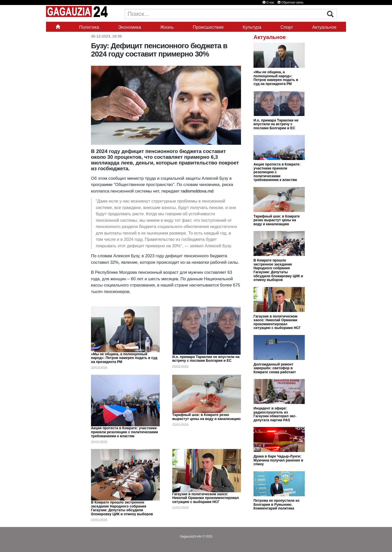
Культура (252, 27)
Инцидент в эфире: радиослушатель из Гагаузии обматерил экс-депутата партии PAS (275, 414)
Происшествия (208, 27)
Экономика (130, 27)
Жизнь (167, 27)
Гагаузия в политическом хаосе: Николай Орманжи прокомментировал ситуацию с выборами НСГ (205, 498)
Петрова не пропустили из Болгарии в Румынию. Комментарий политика (276, 504)
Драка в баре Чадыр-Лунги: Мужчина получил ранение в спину (278, 460)
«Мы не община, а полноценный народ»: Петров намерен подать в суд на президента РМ (124, 358)
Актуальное (324, 27)
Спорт (287, 27)
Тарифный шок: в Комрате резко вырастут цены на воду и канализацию (206, 417)
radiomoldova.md (197, 191)
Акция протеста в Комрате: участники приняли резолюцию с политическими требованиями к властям (124, 432)
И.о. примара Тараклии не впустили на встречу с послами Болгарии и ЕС (206, 359)
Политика (89, 27)
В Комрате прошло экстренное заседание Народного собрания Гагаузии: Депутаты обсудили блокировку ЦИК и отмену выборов (122, 508)
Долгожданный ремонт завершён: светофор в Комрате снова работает (275, 368)
